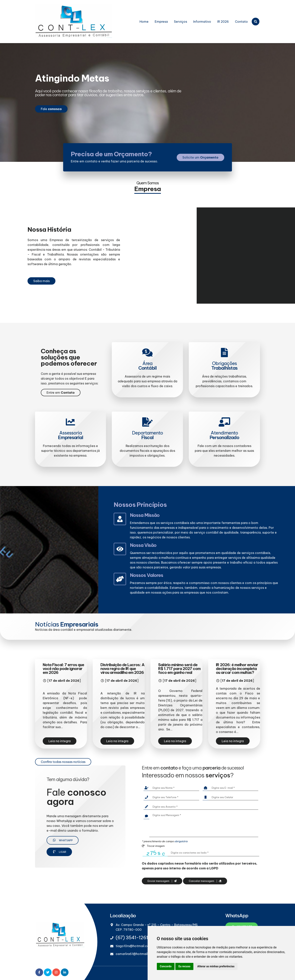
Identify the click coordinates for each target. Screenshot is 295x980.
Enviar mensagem (162, 881)
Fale (51, 109)
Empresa (161, 22)
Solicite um (200, 157)
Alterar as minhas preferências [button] (216, 966)
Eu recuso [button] (184, 966)
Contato (241, 22)
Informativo (202, 22)
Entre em (61, 393)
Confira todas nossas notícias (63, 762)
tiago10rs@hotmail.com (134, 946)
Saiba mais (41, 281)
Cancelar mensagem (205, 881)
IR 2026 (223, 22)
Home (144, 22)
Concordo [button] (166, 966)
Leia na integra (60, 741)
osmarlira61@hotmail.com (135, 954)
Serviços (181, 22)
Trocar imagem (153, 846)
